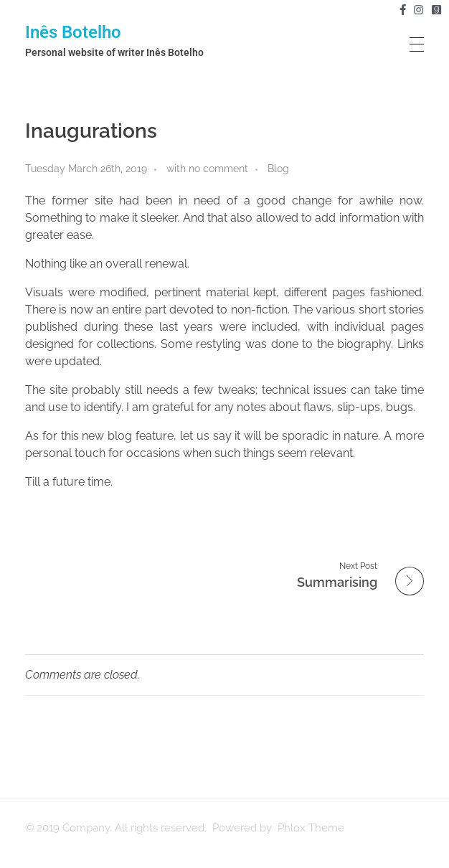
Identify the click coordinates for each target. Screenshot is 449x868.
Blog (278, 169)
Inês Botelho (73, 32)
